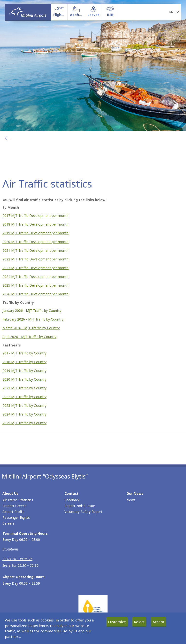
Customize (117, 622)
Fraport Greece (14, 506)
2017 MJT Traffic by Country (24, 353)
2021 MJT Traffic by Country (24, 388)
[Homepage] (28, 12)
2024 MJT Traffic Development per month (35, 277)
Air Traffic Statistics (18, 500)
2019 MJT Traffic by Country (24, 371)
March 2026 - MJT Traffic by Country (31, 328)
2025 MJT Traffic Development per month (35, 285)
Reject (139, 622)
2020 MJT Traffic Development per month (35, 242)
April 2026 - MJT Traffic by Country (29, 337)
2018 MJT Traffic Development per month (35, 224)
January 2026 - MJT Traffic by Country (32, 310)
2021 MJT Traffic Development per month (35, 250)
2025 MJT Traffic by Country (24, 423)
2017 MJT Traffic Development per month (35, 216)
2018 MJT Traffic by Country (24, 362)
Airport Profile (13, 512)
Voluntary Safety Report (83, 512)
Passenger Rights (16, 517)
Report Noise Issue (80, 506)
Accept (159, 622)
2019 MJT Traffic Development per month (35, 233)
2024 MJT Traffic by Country (24, 414)
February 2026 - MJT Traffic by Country (33, 319)
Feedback (72, 500)
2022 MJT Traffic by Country (24, 397)
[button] (174, 12)
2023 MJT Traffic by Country (24, 405)
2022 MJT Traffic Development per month (35, 259)
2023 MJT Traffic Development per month (35, 268)
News (131, 500)
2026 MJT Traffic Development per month (35, 294)
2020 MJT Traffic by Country (24, 379)
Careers (8, 523)
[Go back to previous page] (8, 138)
